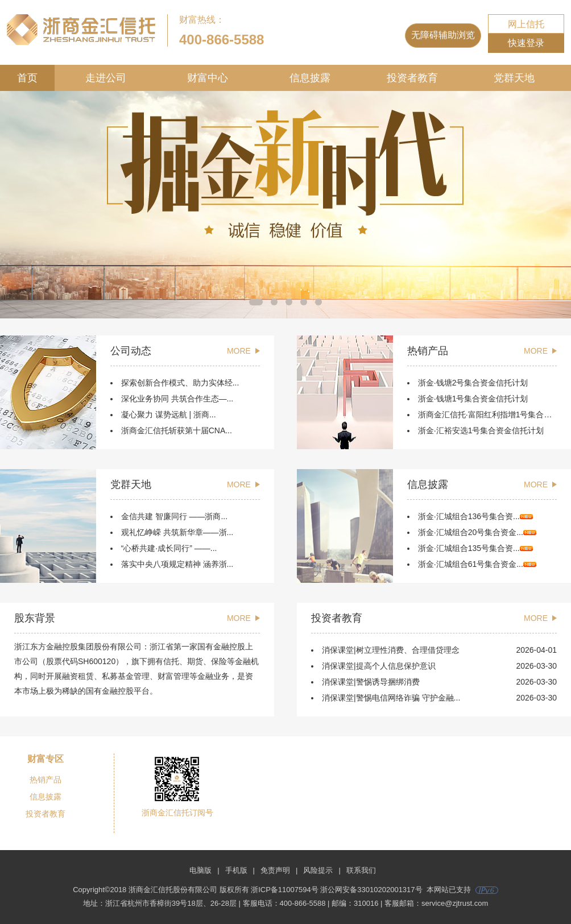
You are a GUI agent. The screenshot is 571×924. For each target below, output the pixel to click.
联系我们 (361, 870)
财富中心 (208, 78)
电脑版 (200, 870)
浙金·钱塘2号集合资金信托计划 (473, 383)
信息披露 (310, 78)
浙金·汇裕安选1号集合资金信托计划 (481, 430)
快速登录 (526, 43)
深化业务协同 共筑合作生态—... (177, 399)
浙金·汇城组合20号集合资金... (477, 532)
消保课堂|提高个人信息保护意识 (379, 666)
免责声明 (275, 870)
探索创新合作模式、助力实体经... (180, 383)
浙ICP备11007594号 (285, 890)
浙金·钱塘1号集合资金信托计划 (473, 399)
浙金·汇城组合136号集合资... (475, 516)
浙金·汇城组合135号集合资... (475, 548)
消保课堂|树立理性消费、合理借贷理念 (391, 650)
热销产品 (45, 780)
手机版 (236, 870)
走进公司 (106, 78)
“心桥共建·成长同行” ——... (169, 548)
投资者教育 (412, 78)
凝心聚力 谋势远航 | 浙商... (169, 415)
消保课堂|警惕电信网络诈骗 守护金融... (391, 698)
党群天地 (514, 78)
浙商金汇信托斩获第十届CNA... (177, 430)
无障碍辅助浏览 (443, 35)
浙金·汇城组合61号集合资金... (477, 564)
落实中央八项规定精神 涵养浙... (177, 564)
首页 (27, 78)
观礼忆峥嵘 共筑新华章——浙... (177, 532)
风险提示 (318, 870)
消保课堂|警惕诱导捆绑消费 (371, 682)
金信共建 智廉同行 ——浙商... (174, 516)
